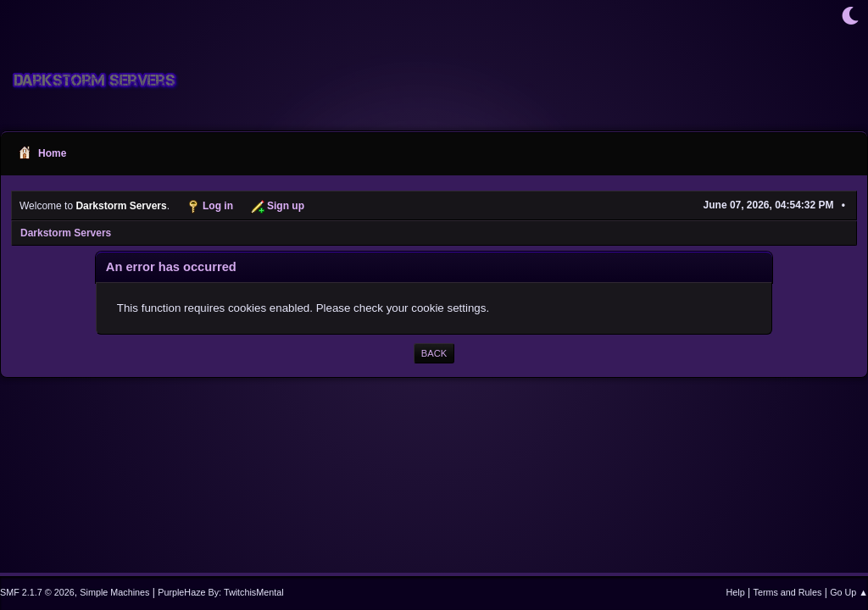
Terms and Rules (788, 592)
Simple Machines (114, 592)
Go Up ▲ (849, 592)
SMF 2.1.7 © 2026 (37, 592)
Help (736, 592)
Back (434, 353)
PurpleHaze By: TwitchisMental (220, 592)
